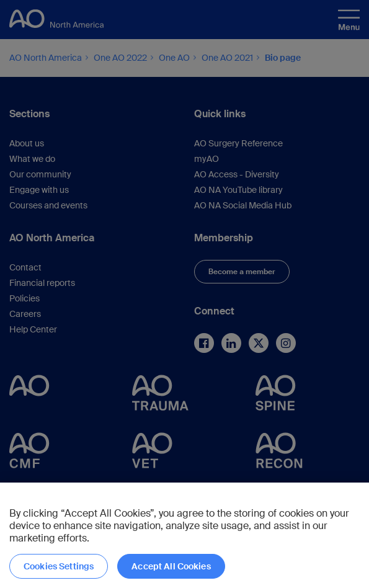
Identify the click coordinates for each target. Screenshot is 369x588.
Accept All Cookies (171, 566)
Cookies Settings (59, 566)
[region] (184, 535)
